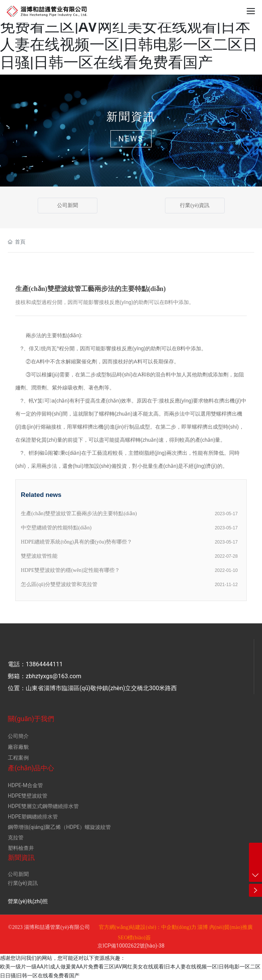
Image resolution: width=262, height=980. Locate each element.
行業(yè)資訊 (195, 205)
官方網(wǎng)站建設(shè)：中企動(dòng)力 (148, 927)
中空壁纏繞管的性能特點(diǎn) (56, 528)
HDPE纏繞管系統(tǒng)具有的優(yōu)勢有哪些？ (77, 542)
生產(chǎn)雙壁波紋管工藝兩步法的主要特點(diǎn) (79, 514)
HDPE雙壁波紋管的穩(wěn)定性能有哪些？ (70, 570)
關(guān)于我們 (31, 719)
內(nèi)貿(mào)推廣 (231, 927)
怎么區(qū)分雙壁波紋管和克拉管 (59, 584)
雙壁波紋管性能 (39, 556)
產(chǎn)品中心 (31, 768)
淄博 (203, 927)
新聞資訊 (131, 117)
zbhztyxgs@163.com (54, 676)
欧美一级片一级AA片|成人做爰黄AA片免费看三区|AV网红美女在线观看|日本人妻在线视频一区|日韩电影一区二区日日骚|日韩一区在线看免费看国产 (129, 36)
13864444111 (44, 664)
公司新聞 (68, 205)
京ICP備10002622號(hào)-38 (131, 946)
